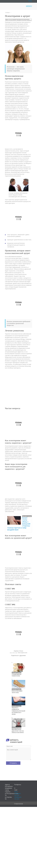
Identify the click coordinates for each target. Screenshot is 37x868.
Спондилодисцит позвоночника (17, 675)
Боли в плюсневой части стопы (17, 692)
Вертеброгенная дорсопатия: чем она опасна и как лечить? (18, 731)
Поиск (30, 1)
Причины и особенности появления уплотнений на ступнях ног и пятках (18, 711)
